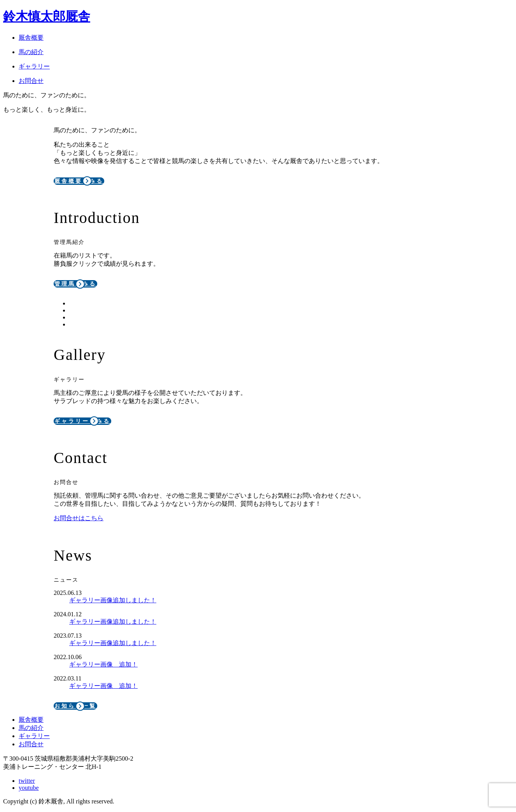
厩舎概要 (31, 720)
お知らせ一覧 (75, 706)
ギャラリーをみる (82, 421)
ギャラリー (34, 736)
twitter (27, 781)
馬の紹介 (31, 728)
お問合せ (31, 744)
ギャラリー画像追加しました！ (113, 600)
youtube (29, 788)
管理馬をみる (75, 284)
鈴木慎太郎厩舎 (47, 16)
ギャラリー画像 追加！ (103, 664)
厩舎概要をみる (79, 181)
